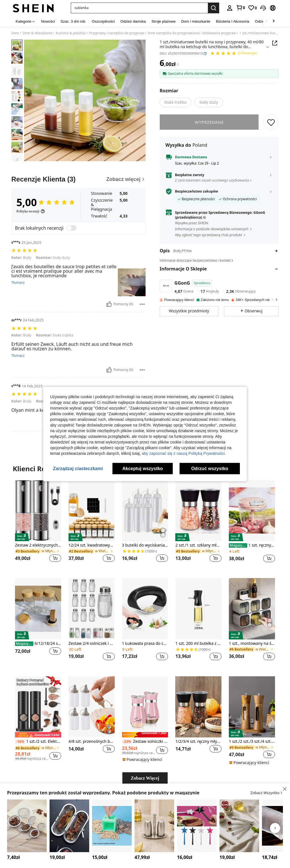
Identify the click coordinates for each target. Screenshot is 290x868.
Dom (15, 33)
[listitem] (38, 525)
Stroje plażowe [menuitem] (164, 21)
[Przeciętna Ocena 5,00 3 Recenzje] (234, 54)
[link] (240, 8)
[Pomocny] (109, 304)
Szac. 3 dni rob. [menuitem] (73, 21)
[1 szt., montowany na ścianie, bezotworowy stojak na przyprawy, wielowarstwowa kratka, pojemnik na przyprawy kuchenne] (252, 609)
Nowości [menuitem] (48, 21)
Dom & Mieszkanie (38, 33)
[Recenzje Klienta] (78, 179)
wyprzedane (209, 122)
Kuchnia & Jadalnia (71, 33)
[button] (263, 8)
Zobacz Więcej (145, 778)
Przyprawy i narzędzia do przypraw (117, 33)
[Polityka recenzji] (31, 211)
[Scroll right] (274, 21)
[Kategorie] (25, 21)
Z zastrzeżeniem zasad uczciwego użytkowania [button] (212, 180)
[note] (38, 735)
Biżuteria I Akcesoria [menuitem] (233, 21)
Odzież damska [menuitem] (133, 21)
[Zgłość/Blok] (142, 304)
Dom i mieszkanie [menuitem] (196, 21)
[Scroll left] (267, 21)
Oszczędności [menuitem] (103, 21)
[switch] (71, 228)
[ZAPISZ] (271, 122)
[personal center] (230, 8)
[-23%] (127, 742)
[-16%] (20, 742)
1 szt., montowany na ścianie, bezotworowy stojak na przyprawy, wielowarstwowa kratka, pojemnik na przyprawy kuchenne (252, 644)
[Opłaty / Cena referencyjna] (178, 65)
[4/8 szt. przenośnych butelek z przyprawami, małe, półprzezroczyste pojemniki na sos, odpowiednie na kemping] (92, 707)
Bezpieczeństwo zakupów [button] (197, 191)
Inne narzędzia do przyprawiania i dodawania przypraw (192, 33)
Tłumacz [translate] (18, 283)
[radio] (176, 102)
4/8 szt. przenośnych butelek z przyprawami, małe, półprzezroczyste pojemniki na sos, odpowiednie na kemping (92, 742)
